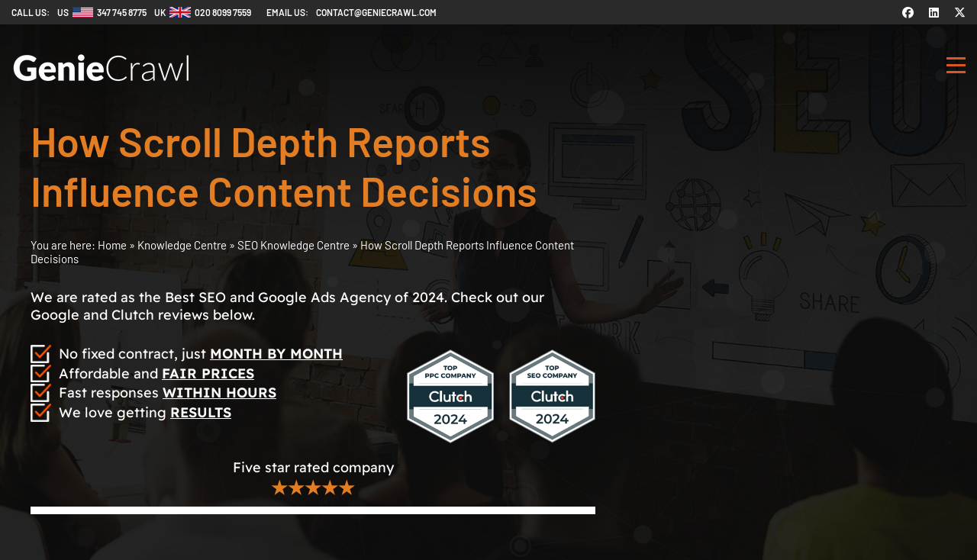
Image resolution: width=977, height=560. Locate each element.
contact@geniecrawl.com (376, 12)
